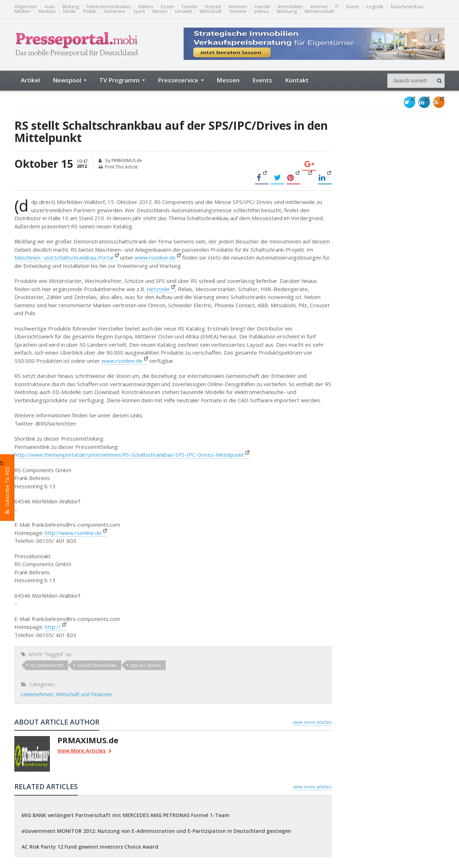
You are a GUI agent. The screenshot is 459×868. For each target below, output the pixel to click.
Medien (23, 11)
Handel (262, 7)
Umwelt (183, 11)
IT (337, 7)
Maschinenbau (407, 7)
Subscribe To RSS (7, 487)
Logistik (375, 7)
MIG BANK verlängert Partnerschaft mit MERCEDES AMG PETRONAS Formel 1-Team (126, 815)
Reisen (160, 11)
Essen (168, 7)
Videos (261, 11)
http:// (55, 627)
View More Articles (84, 751)
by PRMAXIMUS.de (120, 161)
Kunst (353, 7)
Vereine (238, 11)
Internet (319, 7)
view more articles (312, 722)
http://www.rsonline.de (76, 533)
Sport (139, 11)
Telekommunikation (109, 7)
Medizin (47, 11)
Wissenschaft (319, 11)
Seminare (115, 11)
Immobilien (290, 7)
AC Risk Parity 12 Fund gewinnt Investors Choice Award (90, 847)
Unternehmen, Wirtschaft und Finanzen (67, 694)
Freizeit (213, 7)
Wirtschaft (210, 11)
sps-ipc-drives (146, 665)
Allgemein (26, 7)
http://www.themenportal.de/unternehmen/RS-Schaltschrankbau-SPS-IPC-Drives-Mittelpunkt (132, 455)
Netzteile (161, 289)
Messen (228, 80)
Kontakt (297, 80)
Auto (50, 7)
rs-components (47, 665)
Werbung (287, 11)
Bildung (71, 7)
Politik (90, 11)
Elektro (146, 7)
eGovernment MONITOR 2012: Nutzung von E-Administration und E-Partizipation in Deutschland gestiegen (156, 831)
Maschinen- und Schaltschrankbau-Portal (67, 257)
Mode (69, 11)
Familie (190, 7)
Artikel (30, 80)
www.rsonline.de (158, 257)
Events (262, 80)
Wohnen (238, 7)
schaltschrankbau (97, 665)
